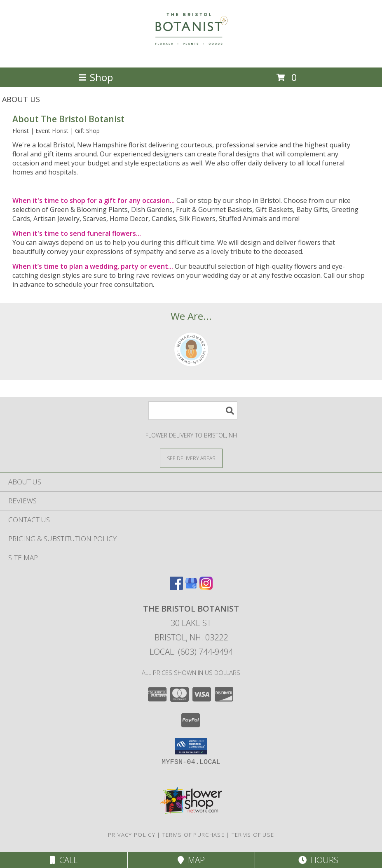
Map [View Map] (191, 860)
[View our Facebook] (176, 587)
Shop (96, 77)
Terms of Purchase (193, 835)
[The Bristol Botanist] (191, 55)
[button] (191, 746)
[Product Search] (193, 411)
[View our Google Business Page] (191, 587)
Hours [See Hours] (318, 860)
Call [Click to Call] (64, 860)
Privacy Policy (132, 835)
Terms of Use (253, 835)
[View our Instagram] (206, 587)
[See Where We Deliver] (191, 458)
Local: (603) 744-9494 (191, 652)
